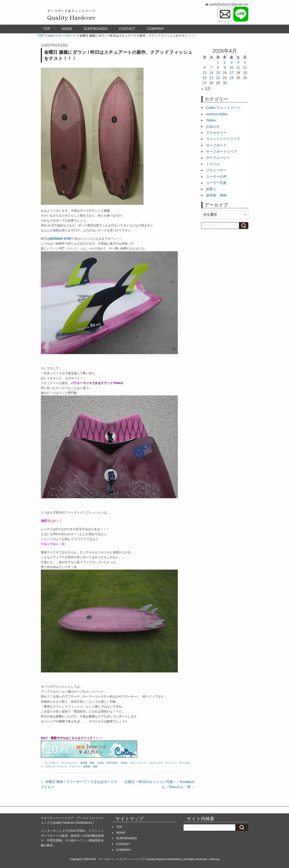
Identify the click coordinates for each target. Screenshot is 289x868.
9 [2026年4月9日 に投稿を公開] (225, 68)
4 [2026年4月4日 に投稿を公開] (238, 62)
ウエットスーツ (138, 763)
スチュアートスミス (56, 766)
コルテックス (156, 763)
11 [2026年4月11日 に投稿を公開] (238, 68)
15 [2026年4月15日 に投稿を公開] (218, 73)
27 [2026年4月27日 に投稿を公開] (205, 83)
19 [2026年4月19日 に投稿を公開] (245, 73)
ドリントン (75, 766)
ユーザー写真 (216, 183)
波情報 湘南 (87, 763)
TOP (47, 29)
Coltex (101, 763)
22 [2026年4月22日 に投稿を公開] (218, 78)
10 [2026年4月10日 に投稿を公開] (231, 68)
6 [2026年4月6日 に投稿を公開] (205, 68)
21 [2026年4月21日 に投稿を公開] (211, 78)
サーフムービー (70, 763)
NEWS (67, 29)
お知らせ (213, 126)
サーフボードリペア (221, 152)
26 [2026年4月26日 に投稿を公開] (245, 78)
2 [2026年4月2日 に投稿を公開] (225, 62)
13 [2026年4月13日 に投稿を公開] (205, 73)
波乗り (211, 189)
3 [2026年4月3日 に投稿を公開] (231, 62)
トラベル (213, 164)
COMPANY (155, 29)
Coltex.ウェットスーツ (223, 108)
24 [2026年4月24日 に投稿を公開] (231, 78)
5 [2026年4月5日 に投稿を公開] (245, 62)
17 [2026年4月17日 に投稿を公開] (231, 73)
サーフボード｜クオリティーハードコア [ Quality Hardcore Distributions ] (141, 859)
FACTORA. (112, 763)
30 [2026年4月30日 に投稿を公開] (225, 83)
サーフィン (171, 763)
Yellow (124, 763)
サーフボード (52, 763)
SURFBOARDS (96, 29)
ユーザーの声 (216, 177)
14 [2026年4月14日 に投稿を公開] (211, 73)
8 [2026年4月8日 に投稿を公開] (218, 68)
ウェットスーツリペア (223, 139)
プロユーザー (216, 170)
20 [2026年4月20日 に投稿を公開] (205, 78)
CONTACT (127, 29)
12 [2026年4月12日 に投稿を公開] (245, 68)
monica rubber (217, 114)
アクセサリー (216, 133)
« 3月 (206, 89)
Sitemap (215, 859)
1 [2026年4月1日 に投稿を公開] (218, 62)
